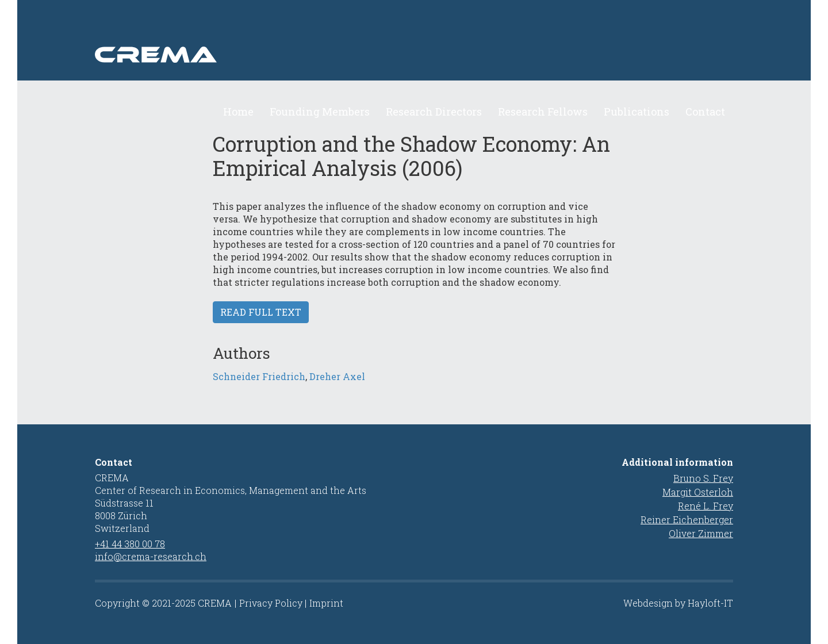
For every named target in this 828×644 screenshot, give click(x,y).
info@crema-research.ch (151, 556)
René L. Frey (706, 506)
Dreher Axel (337, 376)
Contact (705, 112)
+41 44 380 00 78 (130, 544)
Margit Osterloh (698, 492)
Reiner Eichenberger (687, 520)
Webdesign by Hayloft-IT (678, 603)
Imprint (326, 603)
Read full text (261, 312)
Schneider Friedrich (259, 376)
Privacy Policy (271, 603)
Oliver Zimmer (701, 533)
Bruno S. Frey (703, 478)
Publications (637, 112)
